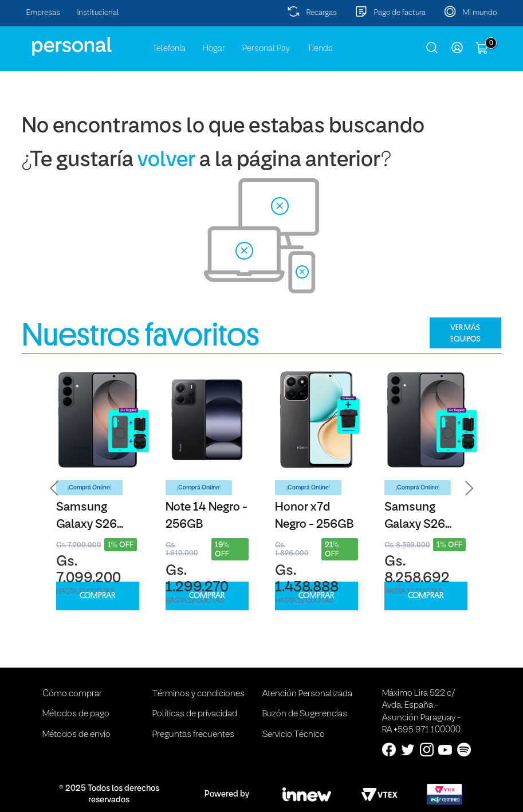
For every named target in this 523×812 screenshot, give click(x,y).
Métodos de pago (76, 714)
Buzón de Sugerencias (305, 714)
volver (166, 161)
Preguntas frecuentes (193, 735)
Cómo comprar (72, 694)
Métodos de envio (76, 735)
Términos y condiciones (198, 694)
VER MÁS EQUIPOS (465, 333)
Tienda (320, 49)
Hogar (214, 49)
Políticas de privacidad (195, 714)
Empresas (43, 13)
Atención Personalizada (307, 694)
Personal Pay (266, 49)
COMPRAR (97, 596)
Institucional (98, 13)
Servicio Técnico (294, 735)
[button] (54, 489)
